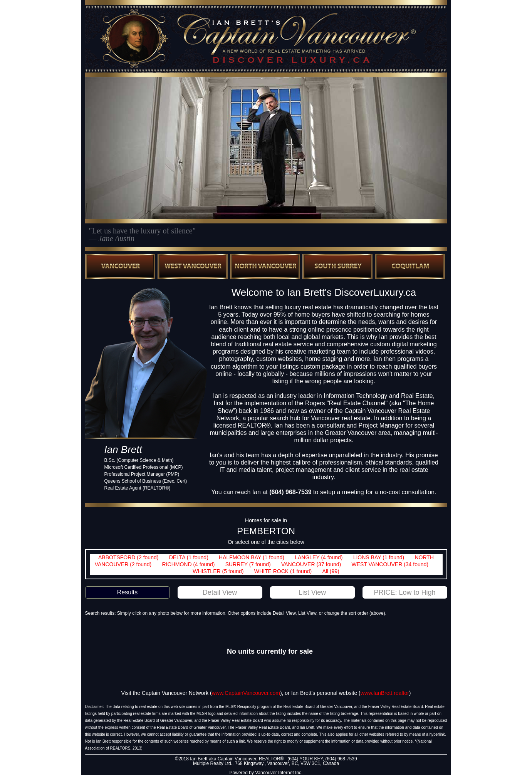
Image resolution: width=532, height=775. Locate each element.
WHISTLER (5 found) (218, 571)
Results (127, 592)
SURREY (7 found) (248, 564)
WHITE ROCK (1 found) (283, 571)
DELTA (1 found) (189, 557)
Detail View (220, 592)
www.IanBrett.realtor (385, 693)
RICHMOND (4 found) (189, 564)
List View (312, 592)
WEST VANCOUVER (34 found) (390, 564)
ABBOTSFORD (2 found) (128, 557)
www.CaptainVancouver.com (246, 693)
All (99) (331, 571)
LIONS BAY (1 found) (379, 557)
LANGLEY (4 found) (319, 557)
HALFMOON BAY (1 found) (252, 557)
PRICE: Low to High (404, 592)
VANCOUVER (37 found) (311, 564)
